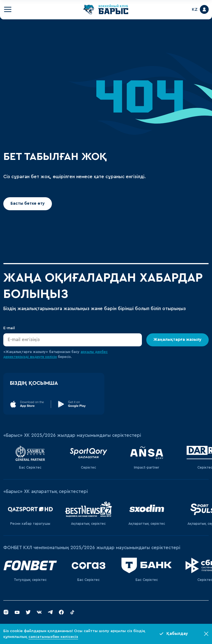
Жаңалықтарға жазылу (177, 340)
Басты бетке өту (28, 203)
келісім (51, 357)
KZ (195, 9)
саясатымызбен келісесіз (53, 637)
